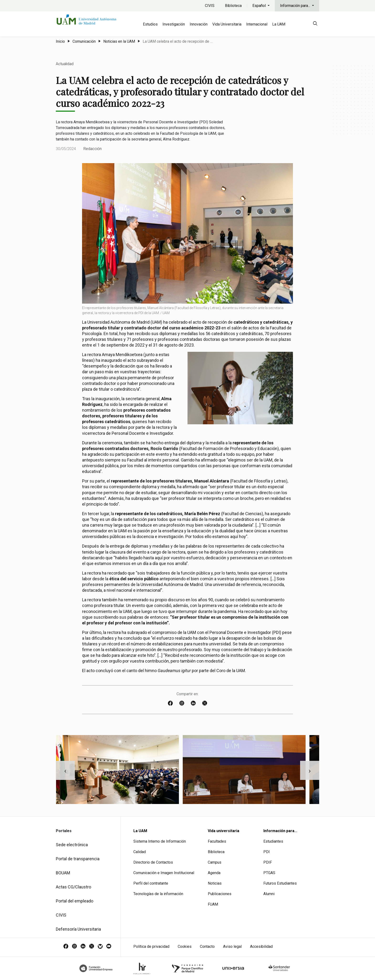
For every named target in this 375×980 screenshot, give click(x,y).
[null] (315, 24)
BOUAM (63, 873)
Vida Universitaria (227, 24)
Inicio (60, 41)
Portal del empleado (75, 901)
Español (260, 6)
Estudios (150, 24)
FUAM (213, 904)
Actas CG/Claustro (73, 887)
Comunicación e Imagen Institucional (164, 873)
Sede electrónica (72, 845)
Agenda (214, 873)
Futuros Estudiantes (280, 883)
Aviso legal (232, 946)
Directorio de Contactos (153, 862)
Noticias (215, 883)
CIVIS (210, 6)
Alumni (269, 894)
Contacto (207, 946)
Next (310, 770)
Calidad (140, 852)
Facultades (217, 841)
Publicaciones (220, 894)
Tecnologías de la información (158, 894)
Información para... (296, 6)
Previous (65, 770)
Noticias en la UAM (119, 41)
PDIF (268, 862)
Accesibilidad (261, 946)
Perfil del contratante (151, 883)
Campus (215, 862)
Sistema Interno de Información (160, 841)
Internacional (257, 24)
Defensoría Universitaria (78, 929)
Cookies (185, 946)
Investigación (174, 24)
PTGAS (269, 873)
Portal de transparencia (78, 859)
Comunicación (84, 41)
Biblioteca (233, 6)
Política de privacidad (151, 946)
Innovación (199, 24)
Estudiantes (273, 841)
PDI (267, 852)
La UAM (279, 24)
